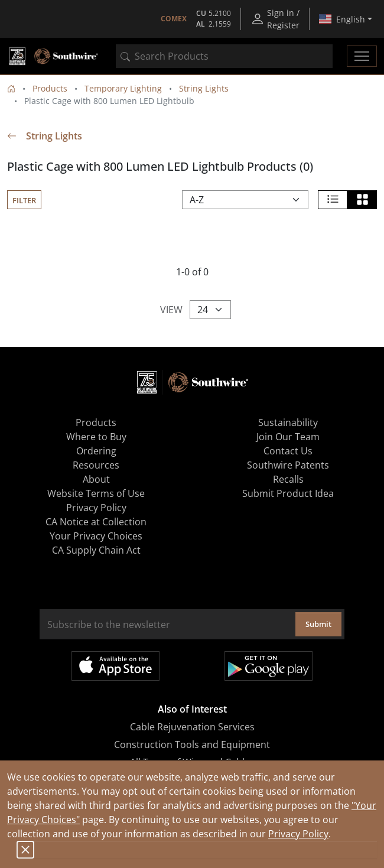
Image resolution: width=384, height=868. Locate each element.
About (96, 479)
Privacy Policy (298, 834)
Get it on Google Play (269, 666)
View (171, 310)
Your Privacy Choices (96, 536)
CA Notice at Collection (96, 522)
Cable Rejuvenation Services (192, 727)
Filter (24, 200)
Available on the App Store (115, 666)
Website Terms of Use (96, 493)
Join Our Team (288, 437)
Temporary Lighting (123, 88)
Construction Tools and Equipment (192, 745)
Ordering (96, 451)
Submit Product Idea (288, 493)
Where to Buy (96, 437)
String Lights (204, 88)
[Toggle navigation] (362, 56)
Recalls (288, 479)
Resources (96, 465)
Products (50, 88)
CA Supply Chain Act (96, 550)
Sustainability (288, 422)
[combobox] (224, 56)
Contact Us (288, 451)
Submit (318, 624)
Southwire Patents (288, 465)
